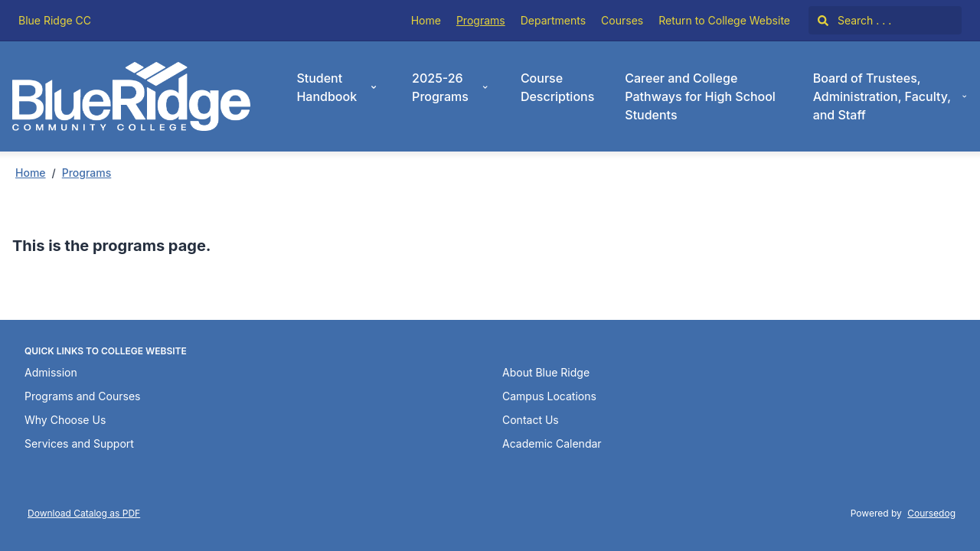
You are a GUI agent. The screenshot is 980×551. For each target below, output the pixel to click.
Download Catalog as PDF (84, 513)
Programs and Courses (82, 396)
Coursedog (931, 513)
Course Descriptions (557, 87)
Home (426, 20)
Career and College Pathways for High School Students (700, 96)
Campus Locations (549, 396)
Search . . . (854, 20)
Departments (553, 20)
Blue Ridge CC (55, 20)
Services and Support (79, 443)
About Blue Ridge (546, 372)
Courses (622, 20)
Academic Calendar (552, 443)
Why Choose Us (65, 420)
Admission (51, 372)
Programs (481, 20)
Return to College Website (724, 20)
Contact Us (531, 420)
